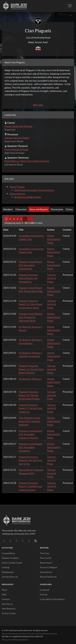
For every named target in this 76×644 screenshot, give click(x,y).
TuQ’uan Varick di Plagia (17, 138)
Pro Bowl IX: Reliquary (30, 379)
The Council (46, 558)
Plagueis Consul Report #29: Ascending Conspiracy (31, 447)
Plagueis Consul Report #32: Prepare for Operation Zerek (31, 317)
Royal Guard (46, 563)
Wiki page (38, 105)
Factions (6, 599)
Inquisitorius (46, 572)
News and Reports (39, 209)
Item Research (9, 609)
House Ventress (17, 194)
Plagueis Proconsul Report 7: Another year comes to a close (30, 486)
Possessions (57, 209)
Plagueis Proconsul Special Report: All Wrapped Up (28, 278)
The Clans (45, 553)
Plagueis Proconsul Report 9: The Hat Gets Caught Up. (31, 408)
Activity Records (10, 577)
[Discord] (4, 541)
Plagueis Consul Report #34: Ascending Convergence (31, 265)
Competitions (8, 553)
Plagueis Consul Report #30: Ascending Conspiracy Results (31, 434)
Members (8, 209)
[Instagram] (23, 541)
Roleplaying (8, 572)
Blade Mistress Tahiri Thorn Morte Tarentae (27, 161)
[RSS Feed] (36, 541)
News (5, 590)
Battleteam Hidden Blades (28, 197)
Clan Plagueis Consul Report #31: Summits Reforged (30, 421)
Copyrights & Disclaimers (52, 599)
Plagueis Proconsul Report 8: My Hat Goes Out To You (30, 460)
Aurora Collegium (49, 567)
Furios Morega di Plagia (16, 149)
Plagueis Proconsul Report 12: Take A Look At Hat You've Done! (31, 304)
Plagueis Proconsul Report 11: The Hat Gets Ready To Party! (31, 369)
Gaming (6, 567)
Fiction (69, 209)
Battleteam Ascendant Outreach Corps (34, 190)
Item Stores (7, 604)
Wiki (4, 595)
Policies (44, 595)
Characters (21, 209)
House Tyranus (17, 187)
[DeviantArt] (10, 541)
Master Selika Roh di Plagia (18, 126)
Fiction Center (9, 613)
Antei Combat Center (12, 563)
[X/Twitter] (29, 541)
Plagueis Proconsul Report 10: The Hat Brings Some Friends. (29, 395)
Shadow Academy (10, 558)
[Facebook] (16, 541)
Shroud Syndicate (48, 577)
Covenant (45, 590)
